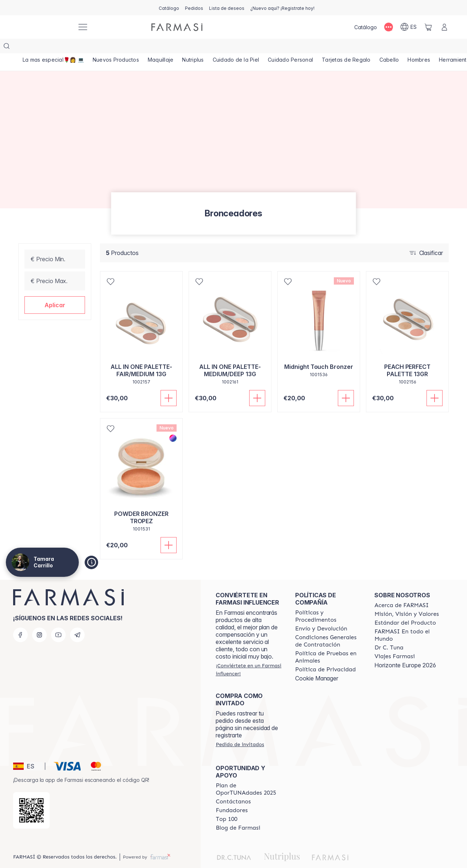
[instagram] (39, 620)
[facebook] (20, 620)
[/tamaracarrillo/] (44, 27)
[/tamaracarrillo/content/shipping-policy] (321, 614)
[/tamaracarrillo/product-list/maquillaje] (168, 47)
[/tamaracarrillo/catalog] (169, 8)
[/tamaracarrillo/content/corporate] (408, 621)
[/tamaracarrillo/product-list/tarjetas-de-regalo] (365, 47)
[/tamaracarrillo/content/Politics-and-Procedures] (328, 602)
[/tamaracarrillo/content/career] (394, 642)
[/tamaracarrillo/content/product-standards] (405, 608)
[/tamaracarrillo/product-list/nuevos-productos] (120, 47)
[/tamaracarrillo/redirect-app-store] (31, 796)
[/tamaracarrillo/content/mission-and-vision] (406, 599)
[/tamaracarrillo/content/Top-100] (226, 805)
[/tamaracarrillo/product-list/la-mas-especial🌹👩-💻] (55, 47)
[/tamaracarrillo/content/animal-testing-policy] (328, 643)
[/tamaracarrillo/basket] (428, 27)
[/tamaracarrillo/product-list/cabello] (411, 47)
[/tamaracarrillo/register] (194, 8)
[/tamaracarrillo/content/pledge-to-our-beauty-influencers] (389, 633)
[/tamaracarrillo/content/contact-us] (233, 787)
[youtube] (58, 620)
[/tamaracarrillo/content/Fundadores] (232, 796)
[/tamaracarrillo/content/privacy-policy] (325, 655)
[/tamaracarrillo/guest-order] (240, 730)
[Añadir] (169, 383)
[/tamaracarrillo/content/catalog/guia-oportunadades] (249, 775)
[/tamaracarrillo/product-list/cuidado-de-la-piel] (249, 47)
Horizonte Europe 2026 (405, 651)
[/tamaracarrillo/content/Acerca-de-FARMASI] (402, 591)
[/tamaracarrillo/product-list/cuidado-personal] (306, 47)
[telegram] (77, 620)
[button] (55, 290)
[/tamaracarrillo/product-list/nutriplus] (203, 47)
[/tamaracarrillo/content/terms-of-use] (328, 626)
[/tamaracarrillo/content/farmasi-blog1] (238, 813)
